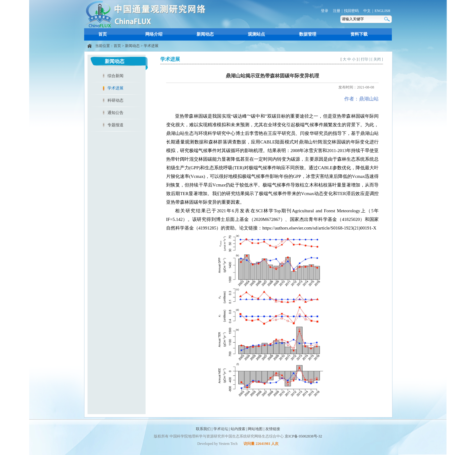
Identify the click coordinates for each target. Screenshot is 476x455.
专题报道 (115, 125)
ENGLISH (382, 11)
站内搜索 (238, 429)
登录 (325, 11)
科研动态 (115, 100)
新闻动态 (205, 34)
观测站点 (256, 34)
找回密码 (351, 11)
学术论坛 (221, 429)
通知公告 (115, 113)
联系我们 (203, 429)
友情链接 (273, 429)
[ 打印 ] (365, 59)
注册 (337, 11)
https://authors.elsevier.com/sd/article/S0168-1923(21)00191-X (319, 228)
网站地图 (255, 429)
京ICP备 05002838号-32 (303, 436)
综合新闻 (115, 76)
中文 (367, 11)
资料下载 (359, 34)
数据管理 (308, 34)
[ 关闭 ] (377, 59)
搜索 (388, 19)
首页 (103, 34)
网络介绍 (154, 34)
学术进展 (151, 46)
